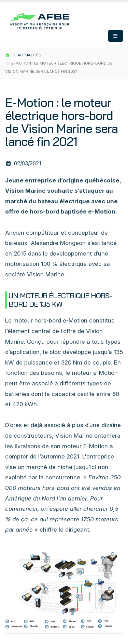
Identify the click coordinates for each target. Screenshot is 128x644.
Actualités (29, 55)
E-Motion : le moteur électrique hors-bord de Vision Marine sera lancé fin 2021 (61, 122)
